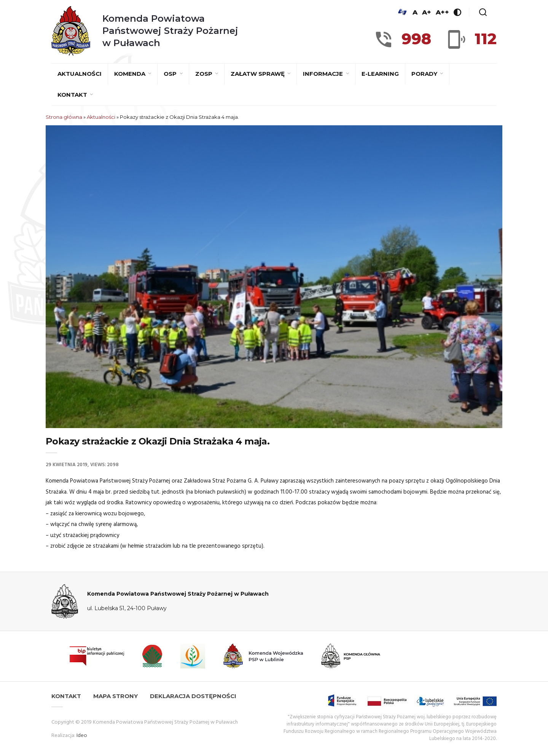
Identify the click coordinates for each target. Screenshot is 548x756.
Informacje (324, 74)
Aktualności (80, 74)
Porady (425, 74)
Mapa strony (115, 696)
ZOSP (205, 74)
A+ (427, 12)
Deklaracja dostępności (193, 696)
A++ (442, 12)
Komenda (131, 74)
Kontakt (73, 95)
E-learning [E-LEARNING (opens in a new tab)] (380, 74)
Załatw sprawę (258, 74)
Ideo (82, 736)
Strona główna (64, 117)
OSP (171, 74)
